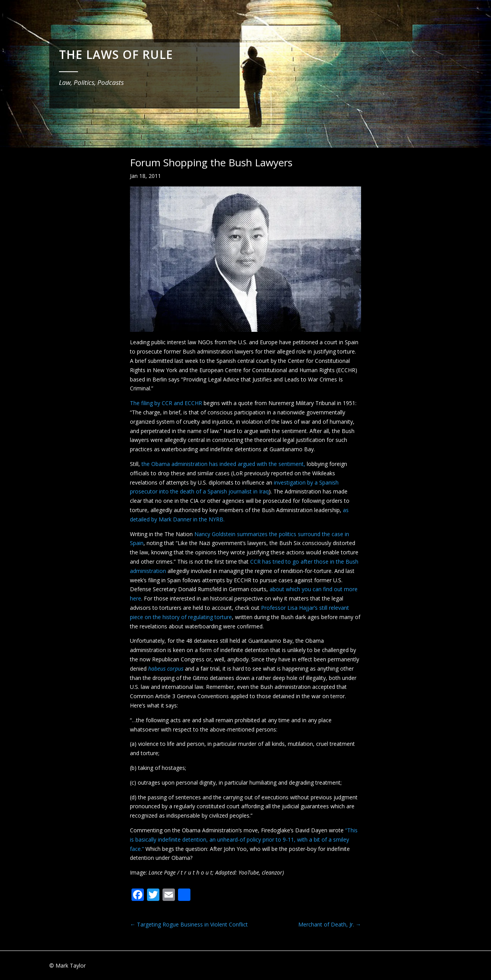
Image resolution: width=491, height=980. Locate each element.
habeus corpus (166, 669)
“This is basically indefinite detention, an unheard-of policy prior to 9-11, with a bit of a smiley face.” (244, 839)
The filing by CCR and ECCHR (166, 403)
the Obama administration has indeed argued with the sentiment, (223, 464)
